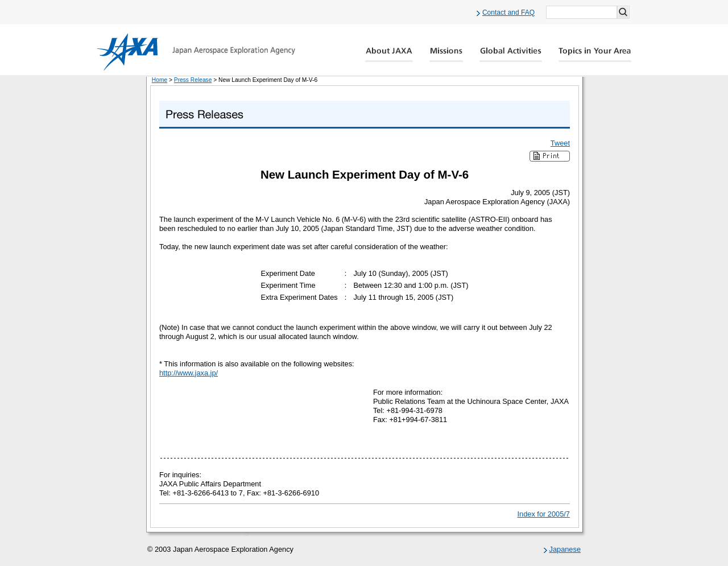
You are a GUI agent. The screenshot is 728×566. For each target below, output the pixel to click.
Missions (446, 55)
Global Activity (511, 55)
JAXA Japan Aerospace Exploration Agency (196, 52)
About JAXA (389, 55)
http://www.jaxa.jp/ (189, 373)
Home (160, 80)
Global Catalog (595, 55)
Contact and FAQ (508, 13)
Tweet (560, 143)
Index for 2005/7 (544, 514)
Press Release (193, 80)
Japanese (565, 549)
